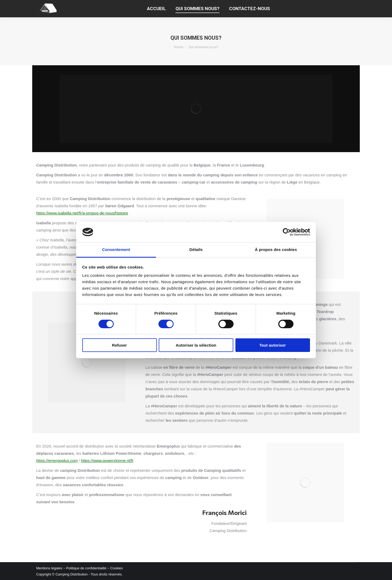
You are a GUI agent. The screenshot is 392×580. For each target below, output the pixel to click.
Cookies (117, 568)
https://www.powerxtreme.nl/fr (107, 461)
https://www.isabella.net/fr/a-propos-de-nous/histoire (82, 213)
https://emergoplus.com (57, 461)
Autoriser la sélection (196, 345)
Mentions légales (49, 568)
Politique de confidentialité (86, 568)
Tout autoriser (273, 345)
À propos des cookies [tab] (276, 250)
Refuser (120, 345)
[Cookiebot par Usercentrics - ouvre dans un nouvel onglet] (287, 232)
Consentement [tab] (116, 250)
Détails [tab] (196, 250)
